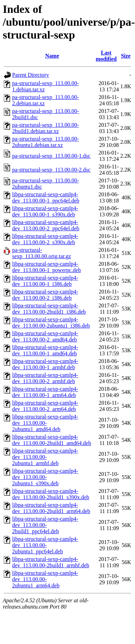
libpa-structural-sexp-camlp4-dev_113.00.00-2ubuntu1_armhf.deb (45, 457)
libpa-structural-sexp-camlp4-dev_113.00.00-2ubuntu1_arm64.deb (45, 579)
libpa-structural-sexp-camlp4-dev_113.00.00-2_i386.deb (45, 295)
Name (52, 56)
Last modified (106, 56)
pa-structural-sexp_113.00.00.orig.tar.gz (42, 253)
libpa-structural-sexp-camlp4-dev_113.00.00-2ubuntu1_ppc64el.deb (45, 545)
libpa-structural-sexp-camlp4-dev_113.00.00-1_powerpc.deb (47, 267)
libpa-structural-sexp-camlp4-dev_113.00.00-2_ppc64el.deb (46, 225)
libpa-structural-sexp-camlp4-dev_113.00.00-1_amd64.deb (45, 350)
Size (126, 56)
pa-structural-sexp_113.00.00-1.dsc (51, 156)
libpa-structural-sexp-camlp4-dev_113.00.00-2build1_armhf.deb (51, 562)
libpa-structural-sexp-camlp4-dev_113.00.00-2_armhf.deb (45, 378)
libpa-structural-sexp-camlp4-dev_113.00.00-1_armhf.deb (45, 364)
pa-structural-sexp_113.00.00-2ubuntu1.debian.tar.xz (45, 142)
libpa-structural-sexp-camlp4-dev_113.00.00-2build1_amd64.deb (52, 440)
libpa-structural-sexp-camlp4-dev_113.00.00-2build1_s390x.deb (51, 494)
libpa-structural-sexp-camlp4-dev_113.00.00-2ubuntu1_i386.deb (51, 323)
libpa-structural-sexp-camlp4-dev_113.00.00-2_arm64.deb (45, 406)
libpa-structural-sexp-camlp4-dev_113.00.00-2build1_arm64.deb (51, 508)
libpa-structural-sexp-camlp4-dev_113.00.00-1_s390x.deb (45, 211)
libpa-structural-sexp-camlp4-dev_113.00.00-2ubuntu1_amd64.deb (45, 423)
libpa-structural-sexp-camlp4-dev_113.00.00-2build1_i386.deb (49, 309)
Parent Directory (31, 75)
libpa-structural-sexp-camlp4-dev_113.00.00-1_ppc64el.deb (46, 197)
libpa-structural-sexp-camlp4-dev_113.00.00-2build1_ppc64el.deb (45, 525)
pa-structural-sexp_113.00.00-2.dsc (51, 170)
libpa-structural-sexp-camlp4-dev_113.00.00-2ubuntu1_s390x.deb (45, 477)
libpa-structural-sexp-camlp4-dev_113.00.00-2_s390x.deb (45, 239)
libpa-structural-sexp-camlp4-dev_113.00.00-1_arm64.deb (45, 392)
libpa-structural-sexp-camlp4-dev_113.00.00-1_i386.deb (45, 281)
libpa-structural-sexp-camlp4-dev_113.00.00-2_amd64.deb (45, 336)
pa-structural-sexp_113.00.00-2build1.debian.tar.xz (45, 128)
